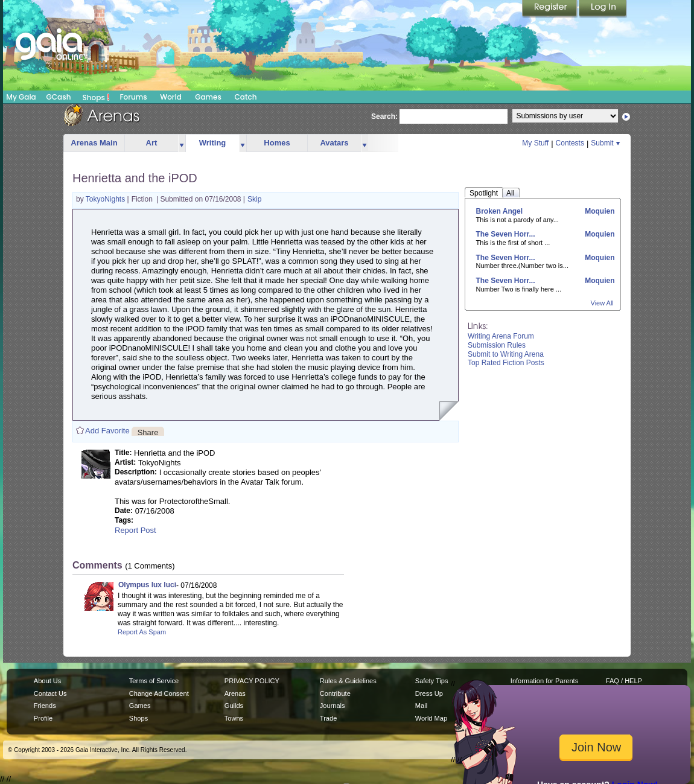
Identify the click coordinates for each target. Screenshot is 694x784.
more (182, 143)
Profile (43, 718)
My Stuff (535, 143)
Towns (234, 718)
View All (602, 303)
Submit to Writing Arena (506, 354)
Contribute (335, 693)
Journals (333, 706)
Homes (277, 143)
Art (152, 143)
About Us (47, 681)
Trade (328, 718)
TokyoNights (107, 199)
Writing (213, 143)
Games (208, 97)
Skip (254, 199)
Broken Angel (500, 211)
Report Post (135, 530)
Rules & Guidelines (348, 681)
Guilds (234, 706)
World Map (431, 718)
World (171, 97)
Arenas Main (94, 143)
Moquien (599, 211)
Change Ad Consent (159, 693)
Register (550, 9)
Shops (96, 97)
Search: (384, 116)
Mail (421, 706)
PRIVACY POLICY (252, 681)
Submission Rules (497, 345)
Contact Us (50, 693)
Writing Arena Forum (501, 336)
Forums (133, 97)
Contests (570, 143)
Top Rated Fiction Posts (506, 363)
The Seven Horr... (506, 234)
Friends (45, 706)
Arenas (235, 693)
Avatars (334, 143)
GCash (59, 97)
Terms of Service (154, 681)
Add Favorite (107, 431)
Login (603, 9)
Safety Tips (432, 681)
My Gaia (21, 97)
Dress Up (429, 693)
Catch (246, 97)
